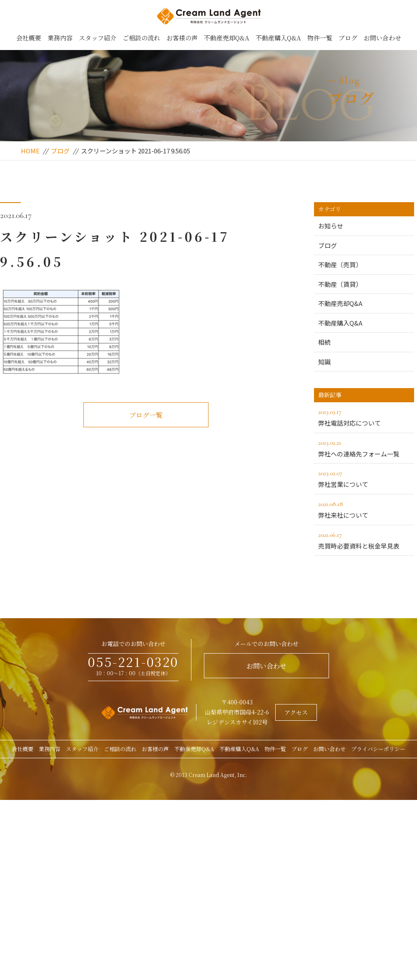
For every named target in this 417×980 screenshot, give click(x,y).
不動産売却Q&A (227, 38)
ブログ (348, 38)
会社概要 (29, 38)
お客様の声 (182, 38)
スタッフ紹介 (98, 38)
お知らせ (331, 226)
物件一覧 (320, 38)
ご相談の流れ (141, 38)
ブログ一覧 (146, 415)
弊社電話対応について (364, 417)
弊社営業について (364, 478)
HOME (30, 151)
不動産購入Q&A (278, 38)
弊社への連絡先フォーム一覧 (364, 448)
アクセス (296, 712)
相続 (324, 342)
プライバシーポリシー (378, 749)
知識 (324, 362)
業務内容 (60, 38)
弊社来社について (364, 509)
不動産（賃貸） (340, 284)
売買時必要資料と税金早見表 (364, 540)
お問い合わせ (382, 38)
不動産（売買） (340, 264)
